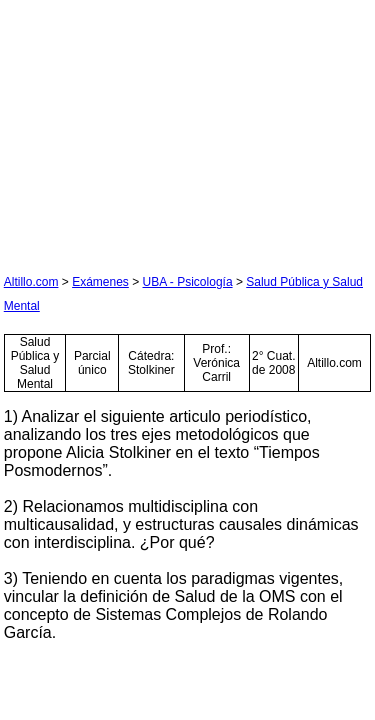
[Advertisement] (154, 129)
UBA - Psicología (188, 282)
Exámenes (100, 282)
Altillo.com (31, 282)
